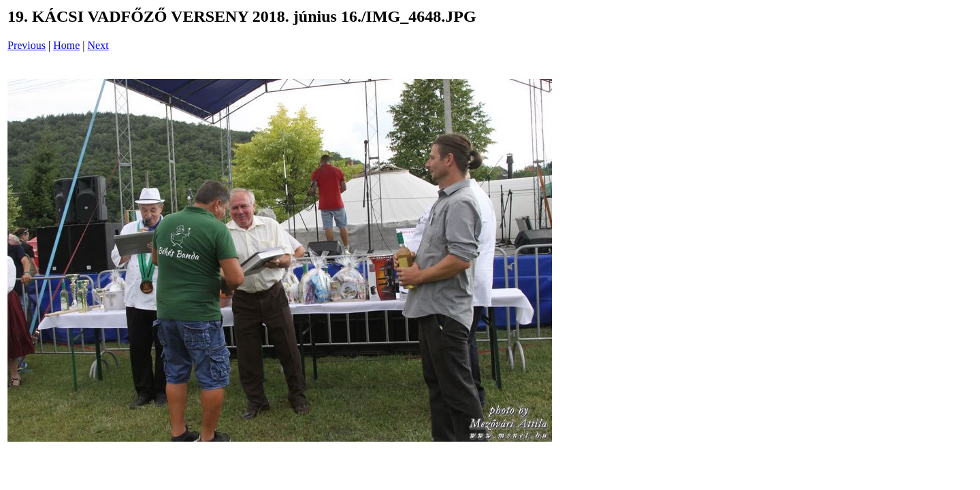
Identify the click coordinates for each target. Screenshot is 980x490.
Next (98, 45)
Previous (27, 45)
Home (66, 45)
